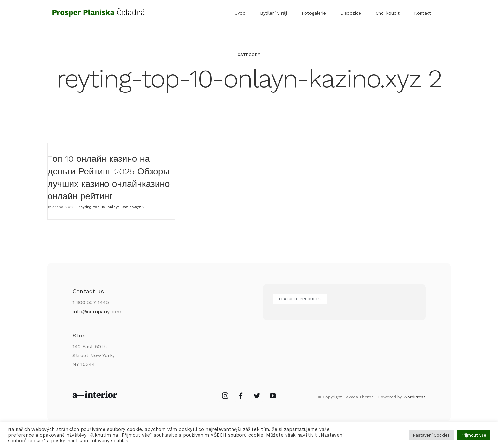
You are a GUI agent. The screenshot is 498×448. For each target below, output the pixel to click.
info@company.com (97, 312)
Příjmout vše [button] (473, 435)
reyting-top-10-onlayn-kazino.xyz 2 (112, 207)
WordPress (414, 397)
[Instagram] (225, 396)
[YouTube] (273, 396)
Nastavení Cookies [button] (431, 435)
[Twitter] (257, 396)
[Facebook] (241, 396)
